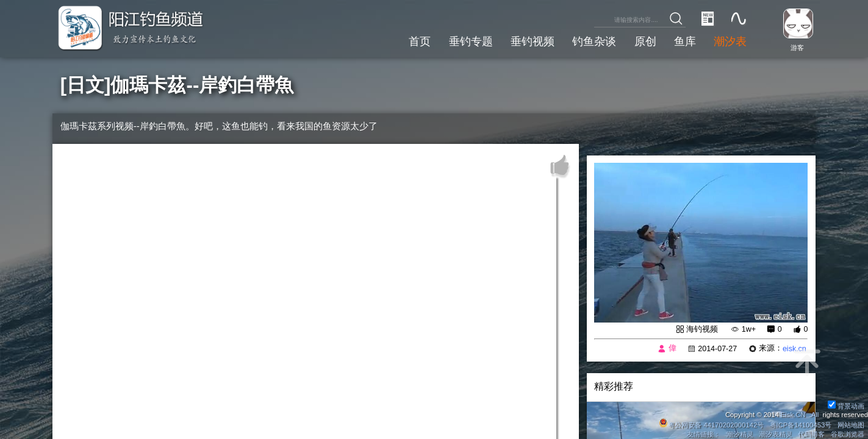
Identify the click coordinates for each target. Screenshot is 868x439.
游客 (797, 48)
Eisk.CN (793, 415)
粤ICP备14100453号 (801, 425)
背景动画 (846, 406)
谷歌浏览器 (848, 434)
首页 (420, 41)
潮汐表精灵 (776, 434)
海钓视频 (702, 329)
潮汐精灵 (740, 434)
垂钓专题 (471, 41)
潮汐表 (730, 41)
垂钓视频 (533, 41)
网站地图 (851, 425)
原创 (645, 41)
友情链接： (704, 434)
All (815, 415)
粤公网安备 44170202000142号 (712, 425)
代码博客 (811, 434)
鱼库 (685, 41)
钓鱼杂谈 (594, 41)
